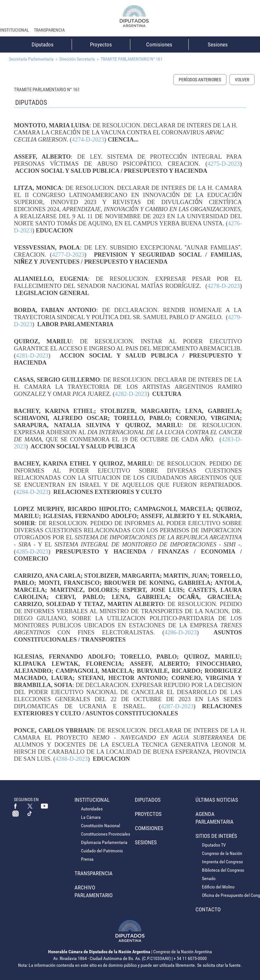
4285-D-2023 (32, 551)
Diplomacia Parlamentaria (104, 842)
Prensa (87, 859)
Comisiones (159, 44)
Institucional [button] (15, 30)
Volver (242, 80)
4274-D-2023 (88, 139)
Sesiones (218, 44)
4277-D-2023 (68, 255)
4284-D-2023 (32, 492)
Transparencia (49, 30)
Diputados (43, 44)
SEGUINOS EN (26, 799)
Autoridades (92, 809)
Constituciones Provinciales (105, 834)
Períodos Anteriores (200, 80)
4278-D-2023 (224, 286)
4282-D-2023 (131, 394)
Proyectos (101, 44)
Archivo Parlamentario (94, 891)
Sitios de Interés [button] (216, 836)
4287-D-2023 (177, 706)
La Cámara (91, 817)
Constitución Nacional (100, 826)
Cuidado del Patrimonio (102, 851)
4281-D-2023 (32, 355)
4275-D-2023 (224, 164)
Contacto (208, 909)
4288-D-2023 (72, 759)
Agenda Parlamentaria (215, 818)
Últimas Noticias (217, 800)
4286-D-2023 (180, 632)
